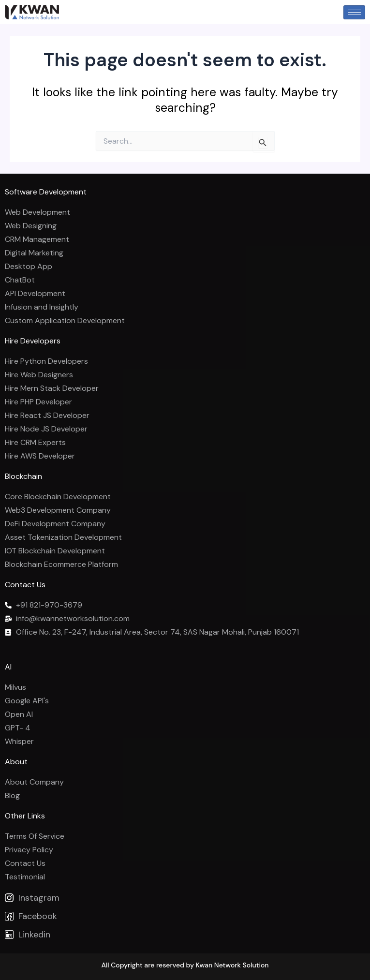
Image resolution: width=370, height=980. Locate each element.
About (16, 762)
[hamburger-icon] (354, 12)
